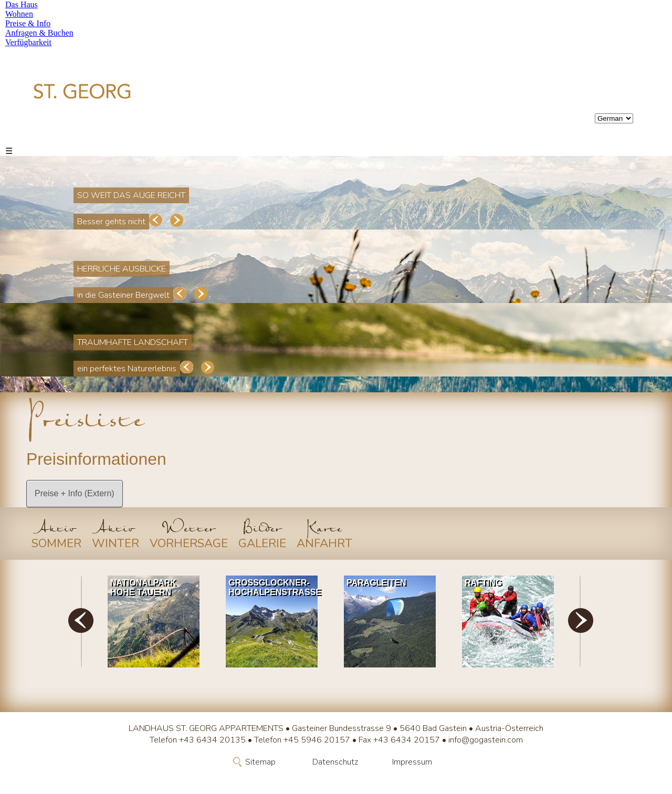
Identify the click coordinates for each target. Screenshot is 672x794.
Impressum (412, 762)
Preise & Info (28, 23)
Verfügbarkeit (28, 42)
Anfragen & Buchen (39, 33)
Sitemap (260, 762)
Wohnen (19, 14)
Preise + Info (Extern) (75, 493)
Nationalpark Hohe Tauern (143, 587)
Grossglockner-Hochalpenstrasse (274, 587)
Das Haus (22, 4)
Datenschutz (335, 762)
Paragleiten (376, 583)
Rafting (483, 583)
